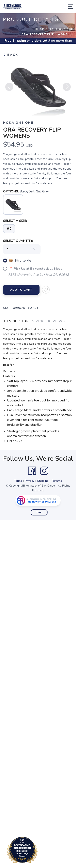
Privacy (30, 481)
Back (11, 55)
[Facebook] (32, 471)
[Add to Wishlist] (46, 290)
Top (39, 513)
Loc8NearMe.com (40, 851)
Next (67, 89)
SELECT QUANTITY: (18, 241)
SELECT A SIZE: (15, 221)
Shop (40, 29)
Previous (9, 89)
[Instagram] (44, 471)
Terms (18, 481)
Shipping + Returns (50, 481)
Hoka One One (61, 29)
